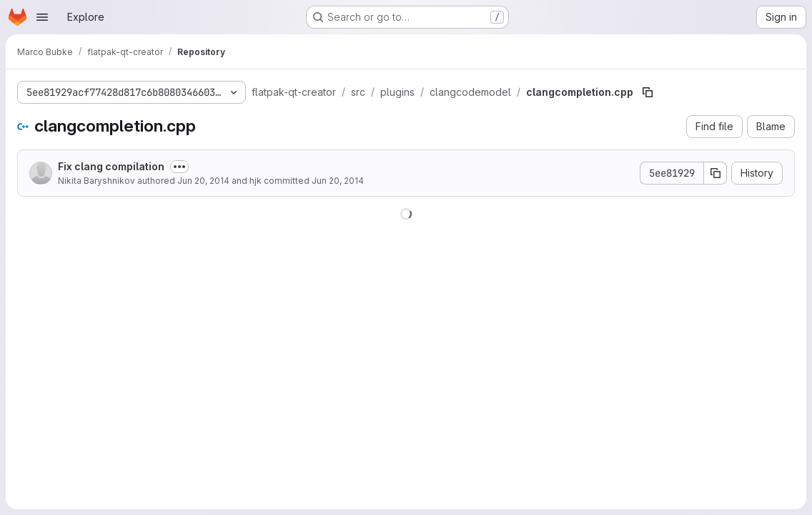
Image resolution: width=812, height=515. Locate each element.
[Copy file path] (648, 92)
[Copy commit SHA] (716, 173)
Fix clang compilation (111, 166)
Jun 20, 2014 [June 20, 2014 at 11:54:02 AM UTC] (338, 181)
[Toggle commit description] (179, 167)
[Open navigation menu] (42, 17)
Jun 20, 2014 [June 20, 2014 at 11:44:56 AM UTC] (203, 181)
